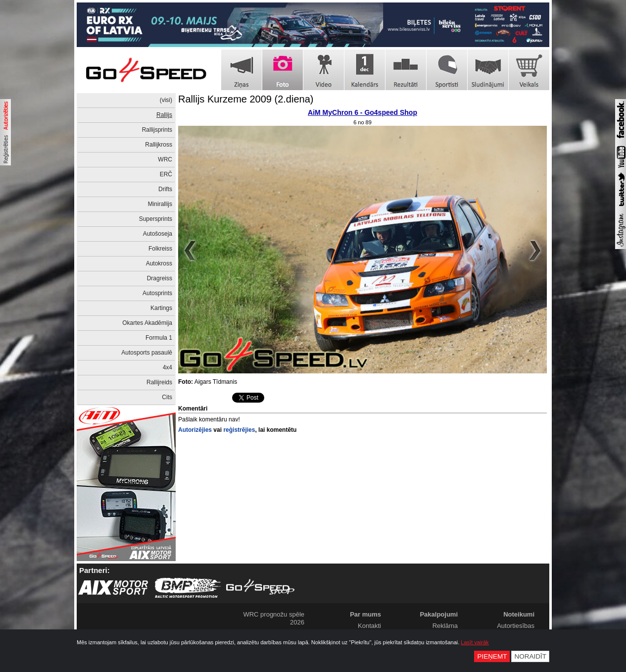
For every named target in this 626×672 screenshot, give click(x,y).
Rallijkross (159, 145)
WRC (165, 159)
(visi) (166, 100)
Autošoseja (158, 234)
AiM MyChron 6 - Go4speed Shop (362, 112)
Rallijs (164, 115)
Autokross (159, 263)
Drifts (165, 189)
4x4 (168, 367)
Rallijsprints (157, 130)
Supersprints (156, 219)
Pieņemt (492, 656)
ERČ (166, 174)
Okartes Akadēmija (147, 323)
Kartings (161, 308)
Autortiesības (516, 626)
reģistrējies (239, 430)
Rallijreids (159, 382)
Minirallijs (160, 204)
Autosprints (157, 293)
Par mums (365, 614)
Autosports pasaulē (147, 353)
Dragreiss (160, 278)
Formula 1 (159, 338)
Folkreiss (160, 249)
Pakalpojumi (439, 614)
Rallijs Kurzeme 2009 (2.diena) (246, 99)
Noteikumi (519, 614)
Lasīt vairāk (475, 642)
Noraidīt (530, 656)
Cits (167, 397)
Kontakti (369, 626)
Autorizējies (195, 430)
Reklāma (445, 626)
